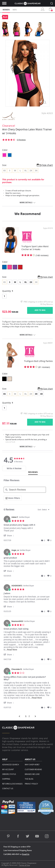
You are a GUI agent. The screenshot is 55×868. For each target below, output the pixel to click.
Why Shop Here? (32, 765)
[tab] (14, 468)
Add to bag (40, 310)
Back (5, 17)
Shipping (6, 779)
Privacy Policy (31, 784)
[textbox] (51, 511)
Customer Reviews (33, 769)
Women (6, 10)
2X (31, 282)
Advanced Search (11, 765)
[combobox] (44, 510)
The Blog (29, 779)
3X (36, 394)
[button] (9, 536)
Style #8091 (48, 343)
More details (26, 203)
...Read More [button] (11, 650)
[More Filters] (13, 498)
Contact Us (8, 788)
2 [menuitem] (29, 716)
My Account (8, 769)
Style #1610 (48, 228)
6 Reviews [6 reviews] (21, 140)
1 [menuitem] (26, 716)
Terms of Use (24, 865)
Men (15, 10)
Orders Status (9, 774)
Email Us (26, 854)
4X (41, 394)
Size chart (47, 165)
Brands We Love (32, 774)
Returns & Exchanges (12, 784)
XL (26, 282)
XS (4, 394)
